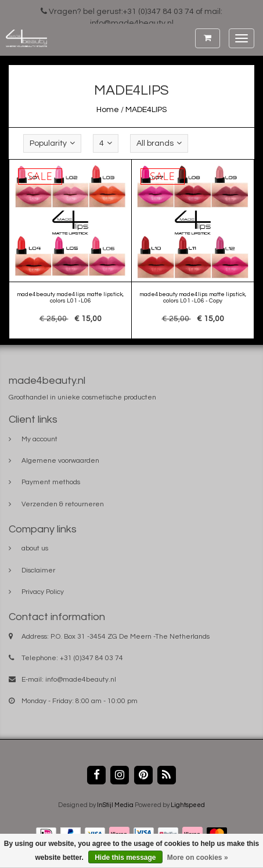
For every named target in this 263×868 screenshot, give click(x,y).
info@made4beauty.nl (81, 680)
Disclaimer (38, 570)
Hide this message (125, 858)
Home (108, 110)
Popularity (52, 143)
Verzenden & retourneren (63, 504)
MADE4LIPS (146, 110)
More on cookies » (198, 858)
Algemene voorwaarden (60, 461)
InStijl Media (115, 805)
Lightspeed (188, 805)
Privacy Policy (43, 592)
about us (35, 548)
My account (39, 439)
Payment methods (51, 482)
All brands (159, 143)
